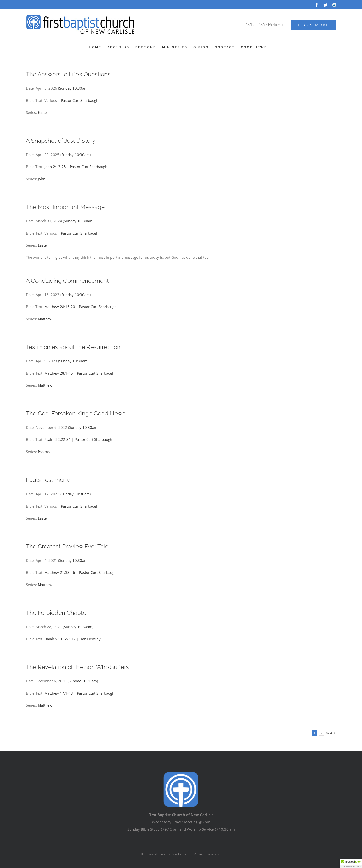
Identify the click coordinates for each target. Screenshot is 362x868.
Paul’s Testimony (48, 480)
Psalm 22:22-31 (58, 439)
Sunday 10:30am (73, 88)
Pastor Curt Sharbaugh (80, 100)
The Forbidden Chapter (57, 613)
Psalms (44, 452)
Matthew (45, 319)
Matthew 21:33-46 (60, 572)
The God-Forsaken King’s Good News (76, 413)
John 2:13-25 (55, 167)
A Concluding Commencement (67, 281)
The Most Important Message (65, 207)
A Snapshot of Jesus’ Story (61, 141)
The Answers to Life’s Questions (68, 74)
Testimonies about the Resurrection (73, 347)
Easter (43, 112)
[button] (351, 863)
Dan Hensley (90, 639)
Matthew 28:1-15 (59, 373)
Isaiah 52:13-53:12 (60, 639)
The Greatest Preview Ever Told (67, 546)
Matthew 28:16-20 (60, 307)
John (42, 179)
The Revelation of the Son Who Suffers (77, 667)
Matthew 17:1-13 (59, 693)
